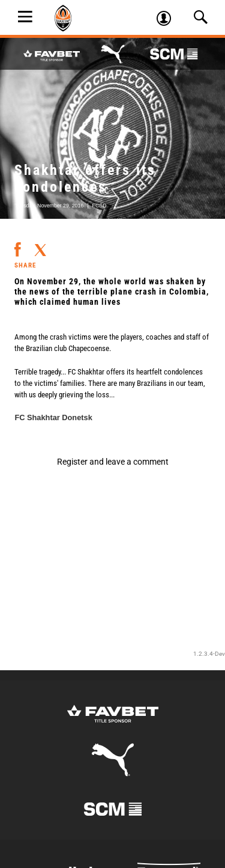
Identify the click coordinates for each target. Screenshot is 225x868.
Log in (168, 20)
